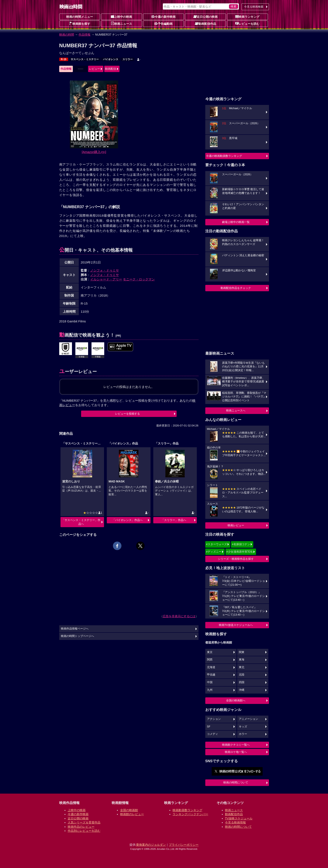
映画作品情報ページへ (75, 629)
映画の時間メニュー (80, 17)
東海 (242, 660)
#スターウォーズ (217, 544)
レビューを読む (247, 24)
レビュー (94, 69)
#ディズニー (214, 552)
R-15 (64, 59)
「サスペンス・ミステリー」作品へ (81, 522)
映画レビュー (236, 525)
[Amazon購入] (94, 152)
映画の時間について (236, 782)
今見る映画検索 (254, 7)
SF (209, 727)
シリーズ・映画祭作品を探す (236, 559)
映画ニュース (121, 24)
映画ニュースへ (236, 410)
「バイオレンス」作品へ (127, 520)
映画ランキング (247, 17)
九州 (210, 690)
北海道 (211, 667)
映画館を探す (80, 24)
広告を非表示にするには (179, 616)
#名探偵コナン (241, 544)
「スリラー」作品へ (174, 520)
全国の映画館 (129, 810)
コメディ (213, 734)
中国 (210, 682)
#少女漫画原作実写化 (239, 552)
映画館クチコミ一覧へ (236, 745)
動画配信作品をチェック (236, 288)
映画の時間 (67, 35)
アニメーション (248, 719)
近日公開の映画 (206, 17)
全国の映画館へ (236, 700)
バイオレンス (111, 59)
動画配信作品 (206, 24)
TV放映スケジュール (239, 818)
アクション (214, 719)
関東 (242, 652)
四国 (242, 682)
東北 (242, 667)
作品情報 (84, 35)
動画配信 (111, 69)
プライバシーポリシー (184, 845)
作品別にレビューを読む (84, 831)
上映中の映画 (121, 17)
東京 (210, 652)
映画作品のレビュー (81, 827)
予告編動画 (163, 24)
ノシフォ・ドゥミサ (105, 270)
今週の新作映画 (163, 17)
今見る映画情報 (235, 822)
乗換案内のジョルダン (151, 845)
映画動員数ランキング (187, 810)
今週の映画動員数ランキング (224, 156)
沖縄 (242, 690)
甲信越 (211, 675)
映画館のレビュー (132, 814)
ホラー (243, 734)
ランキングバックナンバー (190, 814)
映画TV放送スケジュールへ (236, 625)
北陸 (242, 675)
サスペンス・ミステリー (85, 59)
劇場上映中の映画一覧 (236, 222)
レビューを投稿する (127, 414)
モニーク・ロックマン (139, 279)
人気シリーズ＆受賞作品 (84, 822)
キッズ (243, 727)
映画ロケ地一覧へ (236, 752)
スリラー (128, 59)
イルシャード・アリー (106, 279)
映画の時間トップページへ (77, 636)
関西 (210, 660)
